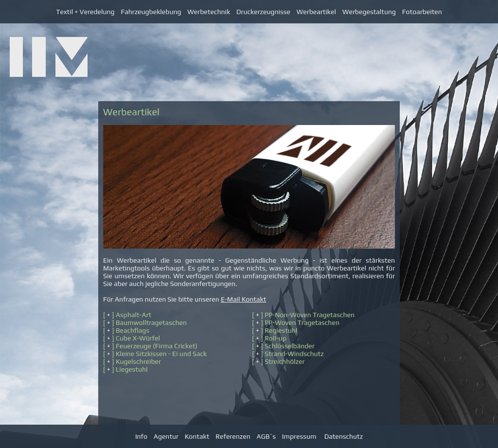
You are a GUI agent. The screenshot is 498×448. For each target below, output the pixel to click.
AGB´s (266, 436)
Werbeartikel (316, 12)
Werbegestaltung (369, 12)
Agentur (166, 436)
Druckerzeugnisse (267, 12)
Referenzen (233, 436)
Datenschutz (344, 436)
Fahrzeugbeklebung (151, 12)
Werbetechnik (209, 12)
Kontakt (197, 436)
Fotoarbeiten (422, 12)
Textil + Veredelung (85, 12)
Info (141, 436)
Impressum (299, 436)
